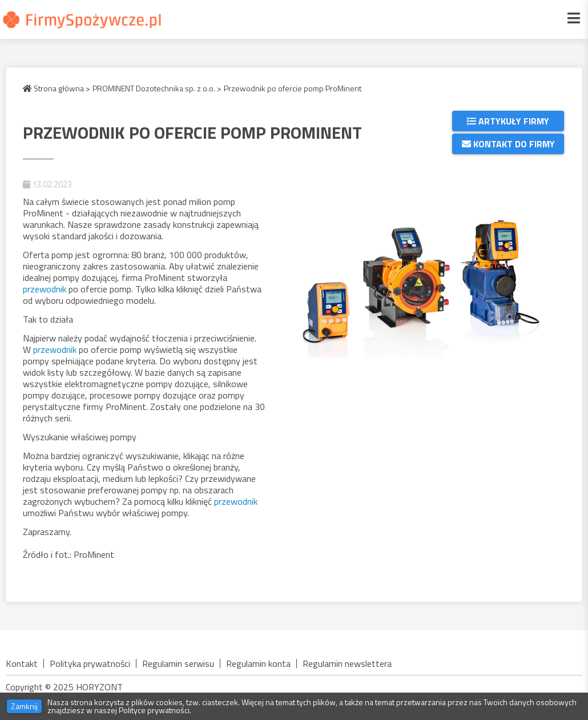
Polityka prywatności (90, 663)
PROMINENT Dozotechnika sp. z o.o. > (157, 89)
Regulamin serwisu (178, 663)
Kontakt (22, 663)
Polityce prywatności (154, 710)
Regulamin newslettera (347, 663)
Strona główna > (57, 89)
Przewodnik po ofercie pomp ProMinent (293, 89)
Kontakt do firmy (508, 144)
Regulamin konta (258, 663)
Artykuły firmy (508, 121)
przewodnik (46, 289)
